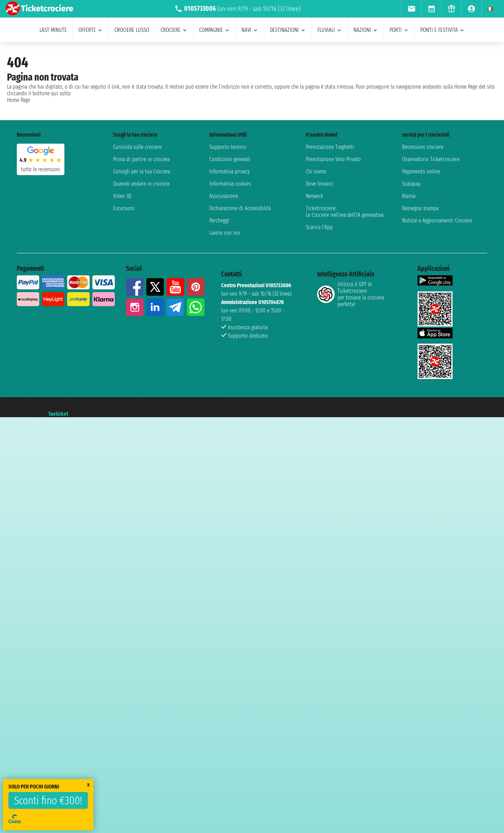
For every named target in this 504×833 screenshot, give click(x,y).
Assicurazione (224, 196)
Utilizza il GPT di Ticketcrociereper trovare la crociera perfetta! (351, 294)
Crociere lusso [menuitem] (132, 30)
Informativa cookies (230, 184)
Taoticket (58, 414)
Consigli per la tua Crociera (142, 171)
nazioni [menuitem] (366, 30)
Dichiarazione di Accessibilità (240, 208)
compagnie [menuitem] (215, 30)
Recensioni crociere (423, 147)
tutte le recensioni (41, 169)
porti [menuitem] (399, 30)
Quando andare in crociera (141, 184)
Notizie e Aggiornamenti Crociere (437, 221)
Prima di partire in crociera (141, 159)
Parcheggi (219, 221)
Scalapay (411, 184)
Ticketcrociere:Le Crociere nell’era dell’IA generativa (345, 212)
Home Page (19, 100)
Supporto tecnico (228, 147)
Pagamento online (421, 171)
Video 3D (122, 196)
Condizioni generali (230, 159)
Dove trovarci (320, 184)
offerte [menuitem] (91, 30)
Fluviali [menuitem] (330, 30)
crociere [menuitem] (174, 30)
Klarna (409, 196)
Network (315, 196)
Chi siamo (316, 171)
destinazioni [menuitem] (288, 30)
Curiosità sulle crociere (137, 147)
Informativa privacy (229, 171)
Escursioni (124, 208)
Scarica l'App (319, 227)
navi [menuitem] (250, 30)
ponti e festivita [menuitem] (443, 30)
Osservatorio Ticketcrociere (431, 159)
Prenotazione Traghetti (330, 147)
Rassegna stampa (420, 208)
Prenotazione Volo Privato (333, 159)
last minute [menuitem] (53, 30)
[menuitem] (411, 9)
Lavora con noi (225, 233)
